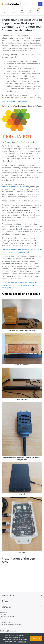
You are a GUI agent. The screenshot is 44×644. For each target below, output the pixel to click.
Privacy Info (22, 642)
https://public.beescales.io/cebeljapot (16, 187)
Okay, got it (36, 638)
